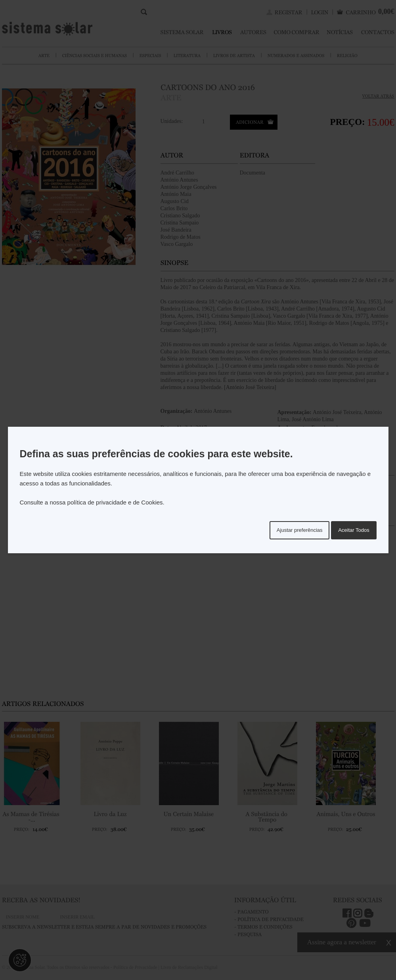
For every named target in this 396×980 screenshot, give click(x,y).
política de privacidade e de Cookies (115, 502)
